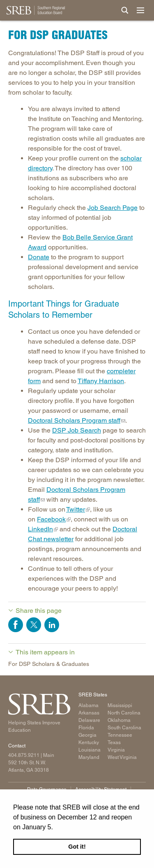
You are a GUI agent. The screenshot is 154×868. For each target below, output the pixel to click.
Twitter (76, 509)
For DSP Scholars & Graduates (49, 664)
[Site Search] (125, 10)
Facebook (51, 519)
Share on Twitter (34, 625)
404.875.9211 (24, 755)
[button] (56, 828)
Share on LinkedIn (52, 625)
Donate (39, 257)
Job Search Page (113, 208)
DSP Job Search (77, 430)
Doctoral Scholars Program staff (74, 420)
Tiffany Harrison (101, 381)
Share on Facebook (16, 625)
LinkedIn (40, 529)
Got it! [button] (77, 847)
